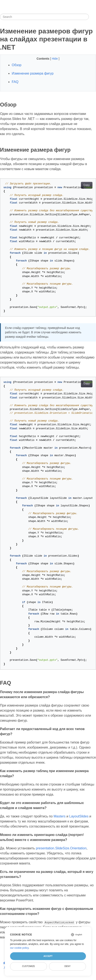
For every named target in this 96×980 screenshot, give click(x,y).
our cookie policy (19, 948)
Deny (67, 966)
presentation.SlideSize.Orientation (61, 848)
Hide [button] (55, 59)
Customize (29, 966)
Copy (87, 185)
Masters (60, 816)
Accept (48, 956)
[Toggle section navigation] (92, 17)
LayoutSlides (79, 816)
